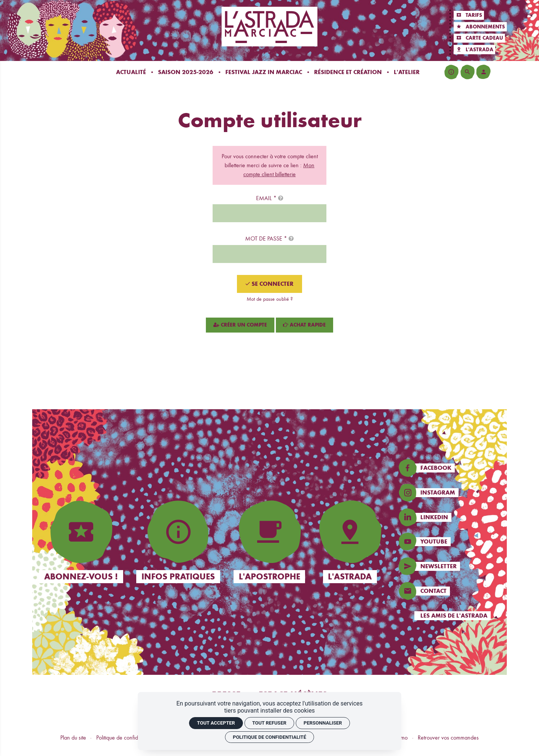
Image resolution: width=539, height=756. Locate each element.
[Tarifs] (469, 16)
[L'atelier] (407, 72)
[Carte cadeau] (479, 38)
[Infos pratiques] (451, 72)
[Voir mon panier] (499, 72)
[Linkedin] (452, 517)
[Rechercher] (468, 72)
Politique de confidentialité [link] (269, 737)
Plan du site (73, 737)
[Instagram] (452, 493)
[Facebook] (452, 468)
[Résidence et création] (348, 72)
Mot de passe (269, 238)
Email (270, 198)
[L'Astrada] (474, 50)
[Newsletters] (452, 566)
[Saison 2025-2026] (186, 72)
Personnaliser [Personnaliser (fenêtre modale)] (323, 723)
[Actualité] (131, 72)
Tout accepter (216, 723)
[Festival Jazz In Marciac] (264, 72)
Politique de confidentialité (126, 737)
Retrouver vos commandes (448, 737)
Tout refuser (269, 723)
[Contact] (452, 591)
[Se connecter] (269, 284)
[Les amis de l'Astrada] (452, 616)
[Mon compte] (483, 72)
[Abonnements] (480, 27)
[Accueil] (269, 26)
